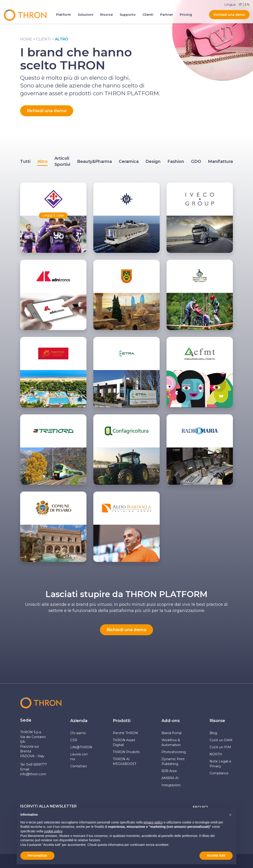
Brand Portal (171, 733)
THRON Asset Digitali (124, 742)
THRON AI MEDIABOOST (125, 761)
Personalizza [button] (37, 855)
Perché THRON (125, 733)
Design (153, 161)
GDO (196, 161)
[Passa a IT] (240, 5)
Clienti (44, 39)
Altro (42, 161)
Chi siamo (78, 733)
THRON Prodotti (126, 752)
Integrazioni (171, 785)
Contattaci (79, 766)
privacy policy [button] (153, 822)
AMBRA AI (170, 778)
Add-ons (171, 721)
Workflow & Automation (171, 742)
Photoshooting (174, 752)
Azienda (79, 721)
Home (26, 39)
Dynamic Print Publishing (173, 761)
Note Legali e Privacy (220, 764)
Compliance (219, 773)
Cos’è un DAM (221, 740)
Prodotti (122, 721)
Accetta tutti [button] (216, 855)
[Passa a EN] (247, 5)
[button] (230, 815)
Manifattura (220, 161)
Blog (213, 733)
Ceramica (129, 161)
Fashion (176, 161)
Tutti (25, 161)
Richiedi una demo (229, 15)
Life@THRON (81, 747)
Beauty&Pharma (94, 161)
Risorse (217, 721)
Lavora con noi (79, 757)
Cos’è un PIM (220, 747)
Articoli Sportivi (62, 161)
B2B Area (169, 771)
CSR (74, 740)
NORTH (216, 754)
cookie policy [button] (53, 831)
